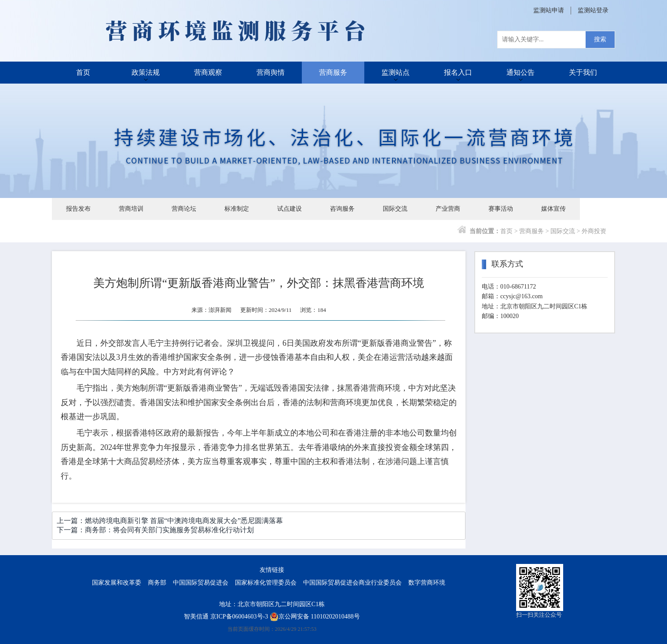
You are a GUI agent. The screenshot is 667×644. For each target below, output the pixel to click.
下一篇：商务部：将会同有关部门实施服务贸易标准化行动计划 (155, 530)
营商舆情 (271, 72)
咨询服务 (342, 209)
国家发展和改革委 (117, 583)
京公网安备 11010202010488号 (315, 617)
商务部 (157, 583)
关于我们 (583, 72)
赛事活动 (501, 209)
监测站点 (396, 72)
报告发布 (78, 209)
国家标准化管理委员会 (266, 583)
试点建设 (290, 209)
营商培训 (131, 209)
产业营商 (448, 209)
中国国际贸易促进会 (201, 583)
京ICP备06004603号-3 (239, 617)
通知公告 (520, 72)
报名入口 (458, 72)
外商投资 (594, 231)
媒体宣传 (553, 209)
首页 (83, 72)
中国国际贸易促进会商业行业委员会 (352, 583)
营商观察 (208, 72)
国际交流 (395, 209)
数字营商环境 (427, 583)
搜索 (600, 39)
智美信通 (196, 617)
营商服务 (333, 72)
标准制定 (237, 209)
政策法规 (146, 72)
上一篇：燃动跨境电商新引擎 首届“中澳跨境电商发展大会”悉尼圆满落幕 (170, 521)
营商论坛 (184, 209)
